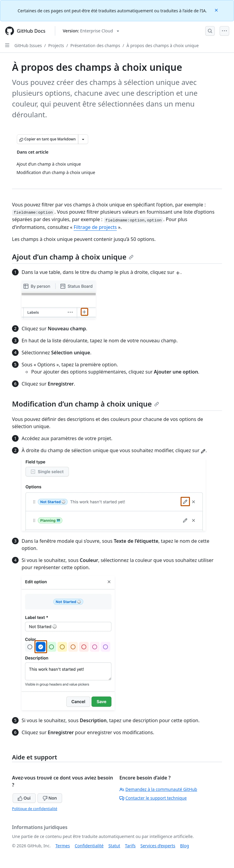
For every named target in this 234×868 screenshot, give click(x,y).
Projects (56, 45)
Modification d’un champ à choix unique (85, 404)
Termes (63, 846)
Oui (24, 798)
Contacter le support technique (153, 798)
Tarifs (130, 846)
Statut (114, 846)
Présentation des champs (95, 45)
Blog (184, 846)
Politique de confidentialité (35, 809)
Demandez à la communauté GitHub (158, 789)
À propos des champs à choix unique (163, 45)
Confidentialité (89, 846)
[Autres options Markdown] (83, 139)
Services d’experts (158, 846)
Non (50, 798)
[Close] (217, 10)
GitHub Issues (28, 45)
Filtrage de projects (95, 227)
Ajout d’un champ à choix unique (73, 257)
